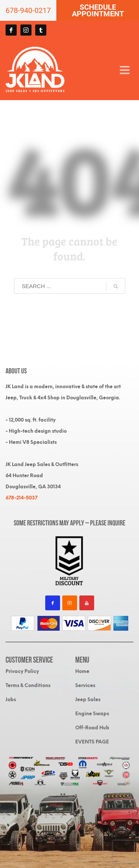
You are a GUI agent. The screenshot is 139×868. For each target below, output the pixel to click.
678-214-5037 (21, 498)
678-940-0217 (28, 10)
